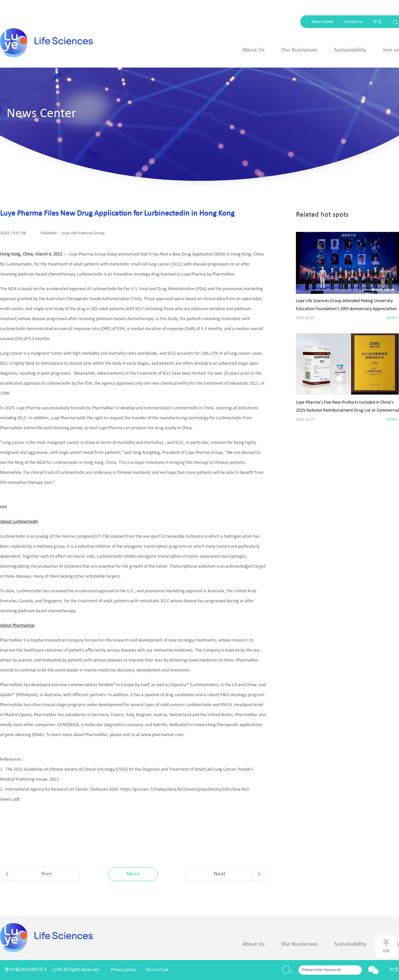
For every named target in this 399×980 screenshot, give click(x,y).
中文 (378, 22)
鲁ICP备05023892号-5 (26, 970)
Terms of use (157, 970)
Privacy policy (124, 970)
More (133, 874)
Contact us (353, 22)
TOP (386, 946)
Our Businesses (299, 50)
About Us (254, 50)
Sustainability (350, 50)
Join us (391, 50)
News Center (323, 22)
